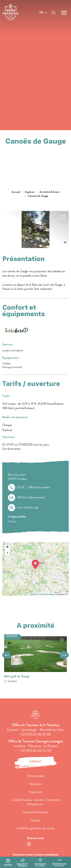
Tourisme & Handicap (35, 812)
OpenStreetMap (47, 594)
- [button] (7, 553)
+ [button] (7, 547)
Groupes (36, 820)
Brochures (36, 784)
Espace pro (35, 792)
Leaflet (32, 594)
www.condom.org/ (28, 507)
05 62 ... (34, 487)
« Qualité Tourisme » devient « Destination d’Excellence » (35, 802)
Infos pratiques (36, 776)
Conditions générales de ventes (36, 828)
